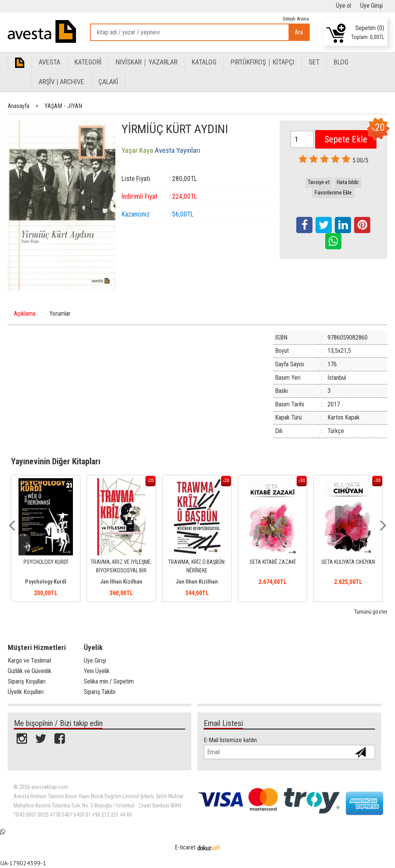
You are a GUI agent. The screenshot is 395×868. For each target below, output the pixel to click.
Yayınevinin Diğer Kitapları (56, 461)
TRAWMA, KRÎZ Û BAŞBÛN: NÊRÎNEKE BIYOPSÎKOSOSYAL (197, 570)
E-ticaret (185, 847)
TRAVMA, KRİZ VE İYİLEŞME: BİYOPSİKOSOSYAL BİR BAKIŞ (121, 570)
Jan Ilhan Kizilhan (121, 582)
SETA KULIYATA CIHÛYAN (348, 562)
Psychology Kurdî (46, 582)
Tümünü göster (371, 612)
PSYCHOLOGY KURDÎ (46, 562)
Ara (299, 32)
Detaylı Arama (296, 19)
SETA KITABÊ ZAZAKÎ (273, 562)
